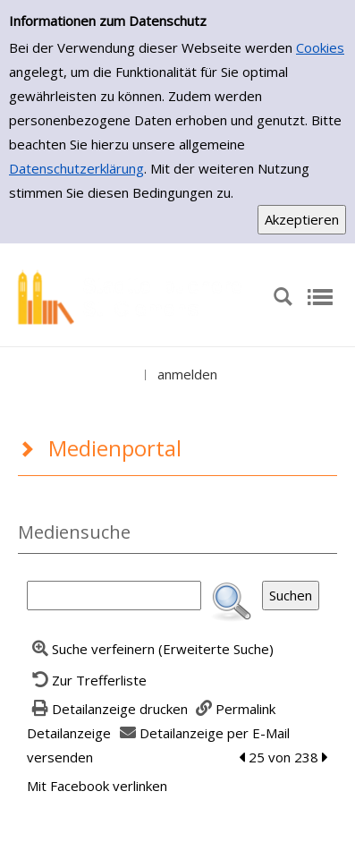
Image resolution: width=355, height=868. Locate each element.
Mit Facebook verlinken (97, 786)
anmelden (187, 374)
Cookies (320, 47)
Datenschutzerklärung (76, 168)
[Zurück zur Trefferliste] (87, 680)
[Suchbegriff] (114, 596)
